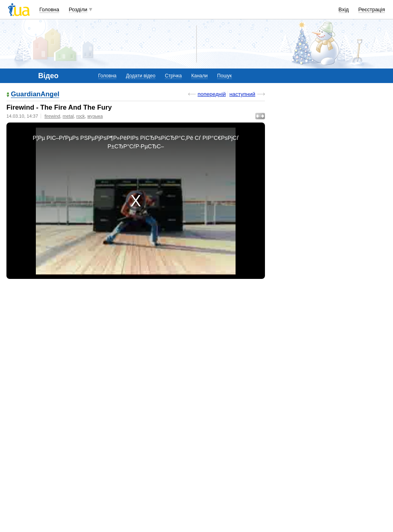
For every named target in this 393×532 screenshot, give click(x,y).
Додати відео (141, 76)
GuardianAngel (35, 95)
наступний (242, 94)
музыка (95, 116)
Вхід (344, 9)
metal (68, 116)
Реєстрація (372, 9)
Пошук (224, 76)
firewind (52, 116)
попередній (212, 94)
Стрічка (173, 76)
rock (80, 116)
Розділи (78, 9)
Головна (49, 9)
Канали (200, 76)
